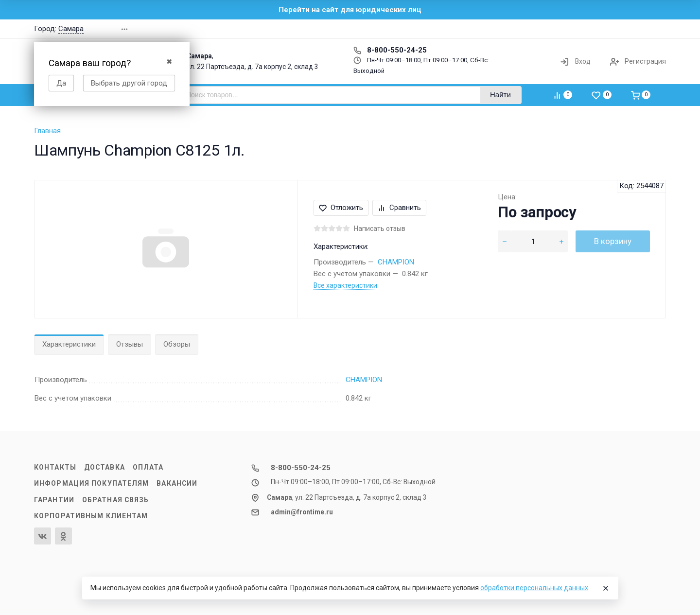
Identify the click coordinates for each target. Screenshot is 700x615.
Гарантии (54, 500)
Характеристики (69, 344)
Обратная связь (116, 500)
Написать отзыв (380, 228)
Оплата (148, 467)
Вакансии (177, 483)
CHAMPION (396, 262)
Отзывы (130, 344)
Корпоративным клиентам (91, 516)
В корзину (613, 241)
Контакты (55, 467)
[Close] (606, 588)
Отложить (341, 208)
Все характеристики (345, 285)
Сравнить (399, 208)
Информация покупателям (91, 483)
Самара (71, 29)
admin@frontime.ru (302, 512)
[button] (527, 29)
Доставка (105, 467)
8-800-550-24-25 (390, 50)
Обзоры (177, 344)
